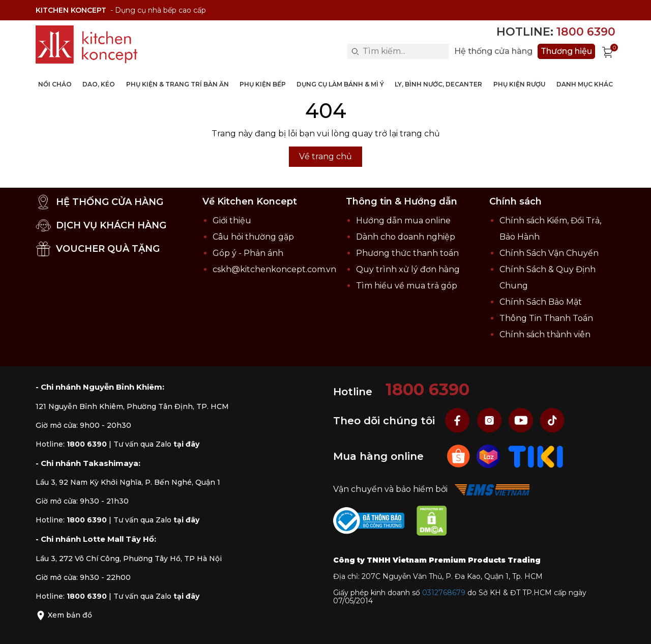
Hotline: (556, 32)
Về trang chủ (325, 156)
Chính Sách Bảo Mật (541, 302)
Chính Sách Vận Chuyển (549, 253)
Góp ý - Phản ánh (248, 253)
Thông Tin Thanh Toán (546, 318)
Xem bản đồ (64, 615)
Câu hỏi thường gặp (253, 237)
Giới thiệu (232, 221)
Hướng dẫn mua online (403, 221)
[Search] (355, 51)
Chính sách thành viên (545, 334)
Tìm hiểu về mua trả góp (407, 286)
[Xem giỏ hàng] (608, 51)
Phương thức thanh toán (407, 253)
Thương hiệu (566, 51)
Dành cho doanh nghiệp (406, 237)
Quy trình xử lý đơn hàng (408, 269)
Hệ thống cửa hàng (493, 51)
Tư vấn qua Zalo (156, 444)
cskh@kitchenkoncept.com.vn (274, 269)
